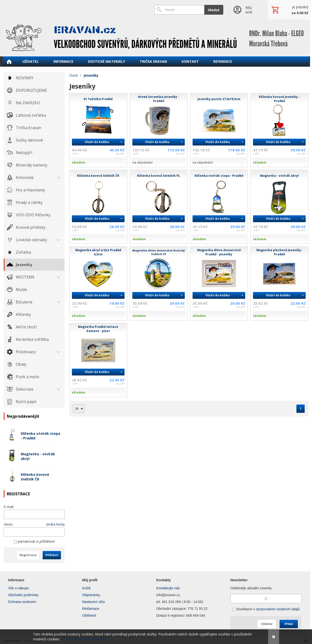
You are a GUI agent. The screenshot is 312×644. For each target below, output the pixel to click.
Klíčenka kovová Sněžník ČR (35, 477)
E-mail (9, 507)
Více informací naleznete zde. (84, 639)
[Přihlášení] (246, 10)
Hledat (214, 10)
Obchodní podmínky (23, 595)
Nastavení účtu (93, 602)
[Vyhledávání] (179, 10)
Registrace (28, 555)
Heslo (8, 524)
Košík (86, 588)
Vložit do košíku (97, 142)
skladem (79, 162)
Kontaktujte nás (168, 588)
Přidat (289, 624)
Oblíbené (89, 615)
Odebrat (267, 624)
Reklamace (91, 609)
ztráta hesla (55, 524)
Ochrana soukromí (22, 602)
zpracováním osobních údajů (278, 609)
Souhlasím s (266, 609)
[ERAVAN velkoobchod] (156, 38)
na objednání (143, 162)
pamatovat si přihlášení (34, 541)
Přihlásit (52, 555)
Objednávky (91, 595)
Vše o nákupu (19, 588)
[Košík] (289, 10)
